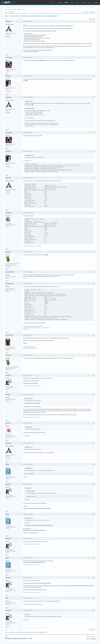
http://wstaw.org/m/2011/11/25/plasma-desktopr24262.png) (80, 586)
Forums (66, 2)
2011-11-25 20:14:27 (28, 484)
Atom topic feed (92, 637)
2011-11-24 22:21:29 (28, 151)
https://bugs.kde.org (34, 52)
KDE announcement (32, 31)
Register (19, 10)
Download (95, 2)
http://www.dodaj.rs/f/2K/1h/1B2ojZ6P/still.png (34, 562)
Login (24, 10)
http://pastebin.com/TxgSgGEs (31, 383)
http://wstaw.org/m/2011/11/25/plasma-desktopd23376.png (37, 583)
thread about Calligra (28, 48)
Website (9, 37)
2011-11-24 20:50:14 (28, 76)
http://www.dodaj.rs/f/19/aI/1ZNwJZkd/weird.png (35, 530)
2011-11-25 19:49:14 (28, 464)
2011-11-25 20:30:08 (28, 514)
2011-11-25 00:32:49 (28, 252)
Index (6, 10)
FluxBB (93, 639)
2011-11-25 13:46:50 (28, 355)
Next (21, 19)
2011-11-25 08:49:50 (28, 272)
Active (87, 12)
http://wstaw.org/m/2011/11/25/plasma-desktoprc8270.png (37, 508)
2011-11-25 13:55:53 (28, 375)
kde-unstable (65, 26)
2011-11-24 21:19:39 (28, 133)
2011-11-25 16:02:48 (28, 395)
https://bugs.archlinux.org (46, 50)
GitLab (77, 2)
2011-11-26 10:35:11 (28, 610)
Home (53, 2)
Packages (59, 2)
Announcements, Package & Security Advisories (26, 16)
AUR (89, 2)
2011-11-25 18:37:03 (28, 443)
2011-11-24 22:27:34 (28, 178)
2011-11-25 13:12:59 (28, 284)
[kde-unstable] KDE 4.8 (51, 16)
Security (83, 2)
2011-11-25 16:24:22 (28, 423)
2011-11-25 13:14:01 (28, 335)
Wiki (72, 2)
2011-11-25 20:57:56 (28, 558)
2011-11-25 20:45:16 (28, 539)
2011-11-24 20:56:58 (28, 97)
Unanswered (92, 12)
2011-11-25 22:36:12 (28, 578)
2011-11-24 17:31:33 (28, 57)
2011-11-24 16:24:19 (28, 21)
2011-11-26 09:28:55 (28, 598)
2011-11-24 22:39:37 (28, 213)
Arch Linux (9, 2)
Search (14, 10)
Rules (10, 10)
